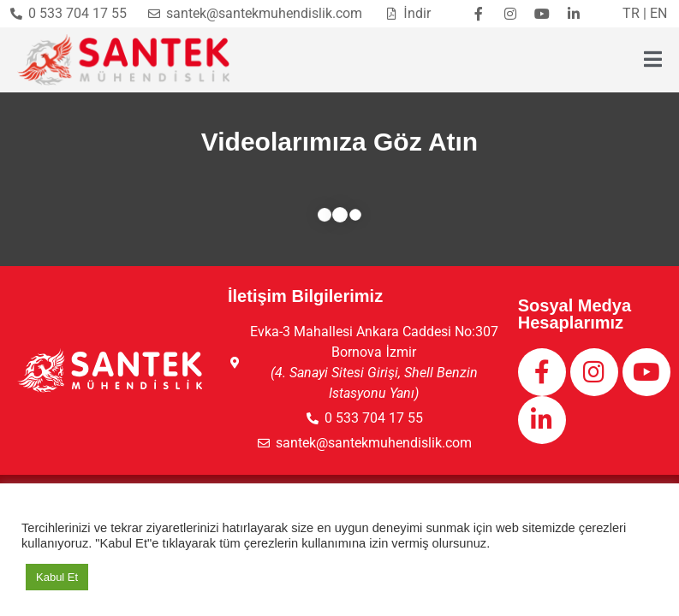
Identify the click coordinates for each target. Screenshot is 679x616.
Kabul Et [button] (57, 577)
